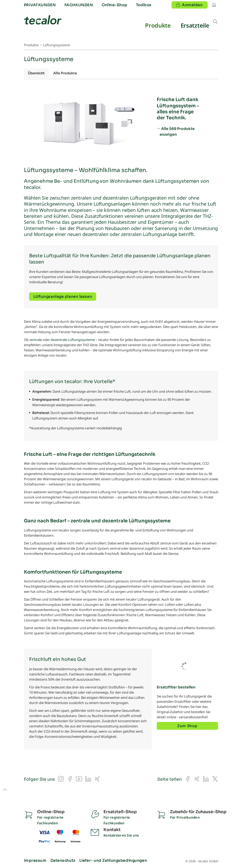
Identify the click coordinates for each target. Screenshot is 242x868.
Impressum (35, 860)
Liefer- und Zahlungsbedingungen (113, 860)
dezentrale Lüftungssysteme (73, 340)
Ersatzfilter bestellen (176, 687)
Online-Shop (114, 5)
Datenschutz (63, 860)
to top (5, 790)
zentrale (36, 340)
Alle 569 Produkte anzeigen (177, 131)
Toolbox (144, 5)
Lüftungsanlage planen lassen (63, 297)
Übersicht (36, 73)
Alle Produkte (65, 73)
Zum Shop (187, 726)
